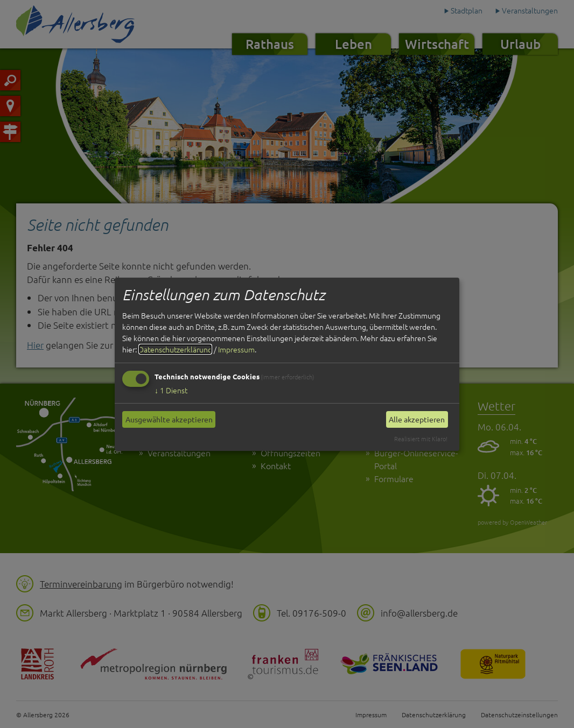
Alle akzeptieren (417, 419)
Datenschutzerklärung (175, 349)
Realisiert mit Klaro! (421, 439)
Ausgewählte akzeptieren (169, 419)
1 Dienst (171, 390)
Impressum (236, 349)
